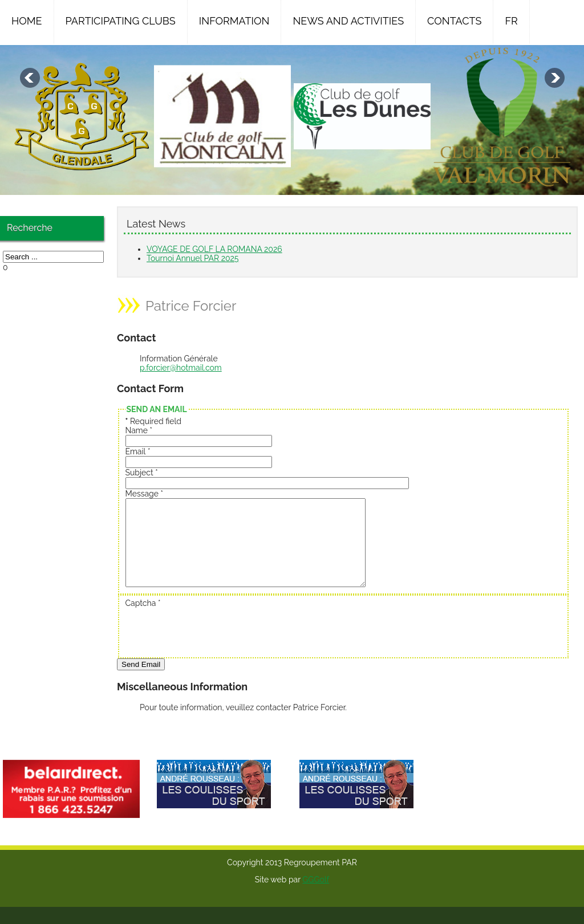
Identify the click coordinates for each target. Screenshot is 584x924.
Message (144, 494)
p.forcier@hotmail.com (181, 368)
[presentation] (212, 647)
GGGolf (316, 897)
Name (139, 430)
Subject (142, 473)
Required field (154, 421)
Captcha (143, 620)
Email (138, 451)
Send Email (141, 681)
